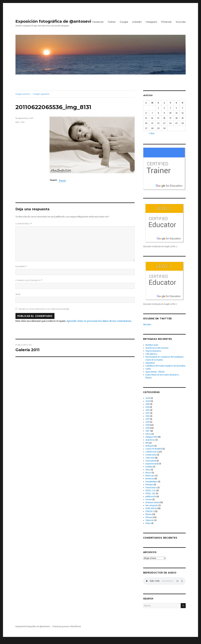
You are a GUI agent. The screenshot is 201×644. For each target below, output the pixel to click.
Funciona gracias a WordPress (67, 626)
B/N (147, 443)
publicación (151, 497)
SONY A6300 (151, 508)
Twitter (112, 22)
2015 (147, 419)
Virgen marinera (153, 351)
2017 (147, 422)
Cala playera (151, 354)
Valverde (150, 520)
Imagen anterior (23, 94)
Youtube (181, 22)
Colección (150, 458)
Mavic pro (150, 476)
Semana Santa (152, 502)
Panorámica (151, 488)
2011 (147, 407)
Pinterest (166, 22)
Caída (148, 369)
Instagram (151, 22)
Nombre (21, 267)
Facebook (98, 22)
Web (18, 294)
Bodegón (150, 446)
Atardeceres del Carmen (157, 348)
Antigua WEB (151, 437)
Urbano (149, 517)
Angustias (150, 363)
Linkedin (137, 22)
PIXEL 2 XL (151, 491)
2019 (147, 428)
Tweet (62, 181)
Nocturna (150, 479)
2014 (148, 416)
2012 (148, 410)
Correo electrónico (29, 280)
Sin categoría (152, 505)
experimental (152, 464)
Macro (148, 473)
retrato (149, 499)
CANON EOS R (152, 452)
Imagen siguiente (41, 94)
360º (148, 431)
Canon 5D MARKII (154, 449)
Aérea (148, 434)
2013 (148, 413)
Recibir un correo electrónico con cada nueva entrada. (44, 309)
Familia (149, 467)
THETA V (150, 511)
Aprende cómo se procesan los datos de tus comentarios (99, 321)
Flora (148, 470)
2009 (148, 401)
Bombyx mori (152, 345)
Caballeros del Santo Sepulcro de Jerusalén (165, 366)
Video (148, 523)
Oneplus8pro (151, 482)
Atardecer (150, 440)
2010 (148, 404)
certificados (151, 455)
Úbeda (148, 514)
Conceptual (151, 461)
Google (124, 22)
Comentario (24, 224)
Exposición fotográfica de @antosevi (53, 21)
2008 (148, 398)
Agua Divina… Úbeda (155, 372)
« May (152, 133)
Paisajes (149, 485)
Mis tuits (147, 325)
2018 (148, 425)
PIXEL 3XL (150, 494)
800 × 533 (20, 122)
